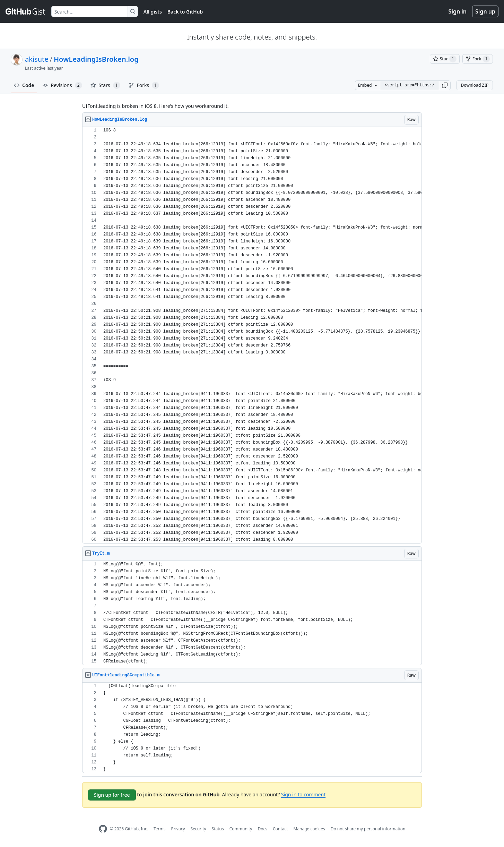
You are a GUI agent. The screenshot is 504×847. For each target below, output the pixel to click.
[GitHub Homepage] (103, 829)
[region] (252, 335)
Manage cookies (309, 829)
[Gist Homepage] (26, 11)
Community (241, 829)
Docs (262, 829)
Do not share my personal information (368, 829)
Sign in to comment (303, 794)
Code (24, 85)
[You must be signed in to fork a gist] (478, 59)
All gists (153, 12)
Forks (144, 85)
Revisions (62, 85)
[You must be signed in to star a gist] (445, 59)
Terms (160, 829)
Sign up (485, 11)
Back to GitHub (185, 12)
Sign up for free (112, 795)
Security (198, 829)
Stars (105, 85)
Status (218, 829)
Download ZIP (475, 85)
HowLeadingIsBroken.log (96, 59)
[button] (445, 85)
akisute (37, 59)
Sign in (458, 11)
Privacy (178, 829)
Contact (280, 829)
